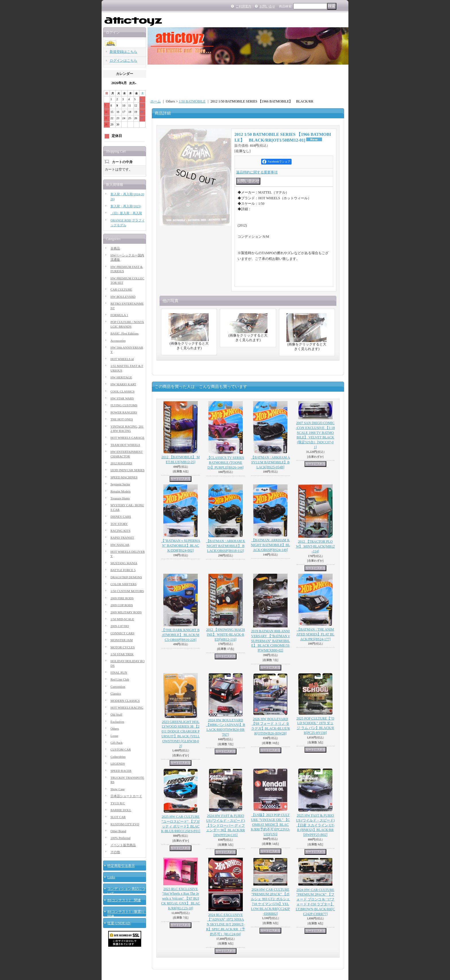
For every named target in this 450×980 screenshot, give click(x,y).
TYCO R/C (118, 803)
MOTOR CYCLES (123, 647)
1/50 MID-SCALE (122, 619)
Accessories (118, 341)
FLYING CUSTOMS (124, 405)
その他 (115, 852)
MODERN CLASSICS (125, 701)
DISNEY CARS (121, 517)
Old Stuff (116, 714)
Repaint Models (121, 491)
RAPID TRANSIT (122, 538)
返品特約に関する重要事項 (257, 172)
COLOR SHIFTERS (124, 584)
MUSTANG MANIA (124, 563)
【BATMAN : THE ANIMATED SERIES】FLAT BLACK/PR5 (315, 634)
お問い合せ (267, 6)
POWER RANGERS (124, 412)
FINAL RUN (119, 672)
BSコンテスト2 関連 (124, 900)
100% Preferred (120, 838)
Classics (116, 693)
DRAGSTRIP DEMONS (126, 577)
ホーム (156, 101)
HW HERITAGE (121, 377)
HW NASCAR (120, 545)
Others (115, 728)
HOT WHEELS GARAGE (127, 438)
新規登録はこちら (123, 52)
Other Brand (118, 831)
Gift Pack (117, 743)
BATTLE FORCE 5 (123, 570)
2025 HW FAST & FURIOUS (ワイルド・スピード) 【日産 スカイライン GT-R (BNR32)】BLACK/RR (315, 825)
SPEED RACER (121, 771)
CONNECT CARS (122, 633)
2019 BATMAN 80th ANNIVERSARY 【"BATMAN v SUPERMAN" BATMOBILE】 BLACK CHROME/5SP (270, 641)
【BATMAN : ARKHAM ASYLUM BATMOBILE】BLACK (270, 462)
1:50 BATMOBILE (192, 101)
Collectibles (118, 757)
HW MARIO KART (123, 384)
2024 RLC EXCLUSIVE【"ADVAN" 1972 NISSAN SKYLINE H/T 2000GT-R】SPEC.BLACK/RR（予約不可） (226, 924)
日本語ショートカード (126, 796)
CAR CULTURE (121, 289)
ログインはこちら (123, 61)
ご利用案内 (244, 6)
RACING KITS (120, 531)
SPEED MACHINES (124, 477)
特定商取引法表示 (121, 866)
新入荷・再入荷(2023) (126, 206)
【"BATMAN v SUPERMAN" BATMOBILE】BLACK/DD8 (181, 546)
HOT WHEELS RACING (127, 708)
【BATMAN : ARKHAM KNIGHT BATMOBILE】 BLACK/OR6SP (226, 546)
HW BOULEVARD (123, 297)
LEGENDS (118, 763)
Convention (118, 687)
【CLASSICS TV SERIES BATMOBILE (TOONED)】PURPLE (226, 463)
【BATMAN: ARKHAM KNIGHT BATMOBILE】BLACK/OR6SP (270, 545)
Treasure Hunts (120, 498)
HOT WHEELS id (122, 359)
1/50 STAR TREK (122, 654)
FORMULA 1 (119, 315)
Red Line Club (120, 679)
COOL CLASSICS (123, 391)
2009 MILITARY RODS (126, 612)
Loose (114, 736)
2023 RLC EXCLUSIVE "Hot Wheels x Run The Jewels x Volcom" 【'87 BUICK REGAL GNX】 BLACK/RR (181, 899)
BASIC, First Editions (125, 333)
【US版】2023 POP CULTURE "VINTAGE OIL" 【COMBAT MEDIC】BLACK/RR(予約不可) (270, 825)
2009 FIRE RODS (122, 598)
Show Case (118, 789)
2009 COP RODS (122, 605)
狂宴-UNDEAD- (119, 923)
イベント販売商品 (123, 845)
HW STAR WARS (122, 398)
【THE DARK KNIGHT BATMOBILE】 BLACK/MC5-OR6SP (181, 635)
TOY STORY (119, 524)
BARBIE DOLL (121, 810)
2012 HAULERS (121, 463)
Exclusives (117, 722)
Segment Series (120, 484)
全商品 (115, 248)
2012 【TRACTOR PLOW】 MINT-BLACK (315, 546)
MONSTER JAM (122, 640)
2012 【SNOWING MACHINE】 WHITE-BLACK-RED (225, 635)
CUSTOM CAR (121, 749)
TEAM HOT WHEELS (125, 445)
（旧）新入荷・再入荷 (126, 213)
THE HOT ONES (122, 419)
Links (111, 877)
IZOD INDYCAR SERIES (128, 470)
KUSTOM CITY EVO (125, 824)
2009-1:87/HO (120, 626)
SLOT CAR (118, 817)
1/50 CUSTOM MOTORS (127, 591)
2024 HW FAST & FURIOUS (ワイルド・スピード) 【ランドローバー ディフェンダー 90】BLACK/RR (225, 825)
